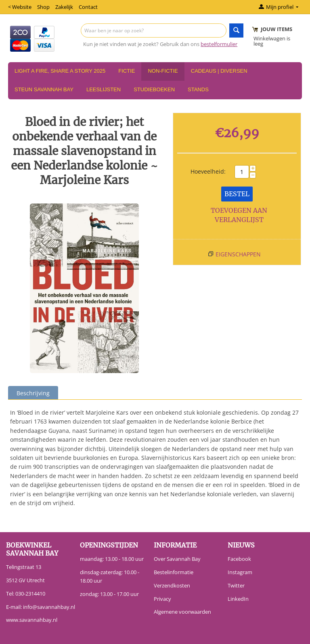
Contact (88, 7)
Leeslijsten (104, 89)
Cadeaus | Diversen (219, 71)
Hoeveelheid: (208, 171)
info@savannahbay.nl (49, 607)
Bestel (237, 194)
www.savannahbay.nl (32, 620)
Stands (198, 89)
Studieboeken (154, 89)
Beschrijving (33, 393)
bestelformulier (219, 44)
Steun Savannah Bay (44, 89)
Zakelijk (64, 7)
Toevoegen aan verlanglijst (239, 215)
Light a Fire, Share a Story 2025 (60, 71)
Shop (43, 7)
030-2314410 (30, 594)
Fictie (127, 71)
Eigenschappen (238, 254)
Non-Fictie (163, 71)
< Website (20, 7)
